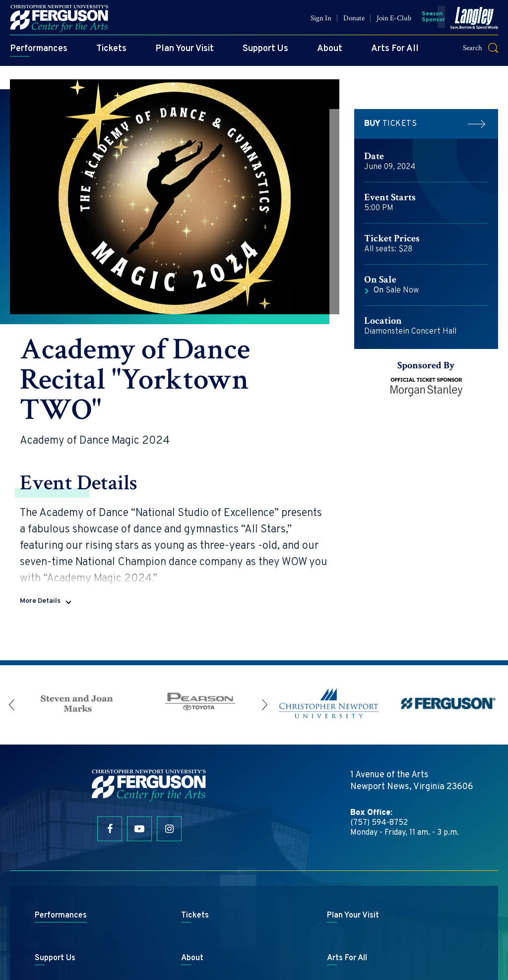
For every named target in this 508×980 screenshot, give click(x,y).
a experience (254, 959)
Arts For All (395, 52)
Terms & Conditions (284, 943)
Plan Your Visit (185, 52)
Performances (39, 52)
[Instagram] (169, 756)
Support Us (265, 52)
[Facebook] (110, 756)
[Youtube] (139, 756)
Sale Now (396, 290)
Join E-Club (394, 22)
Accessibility (393, 943)
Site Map (232, 943)
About (330, 52)
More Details (40, 528)
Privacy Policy (344, 943)
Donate (354, 22)
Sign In (321, 22)
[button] (487, 51)
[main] (254, 328)
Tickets (111, 52)
